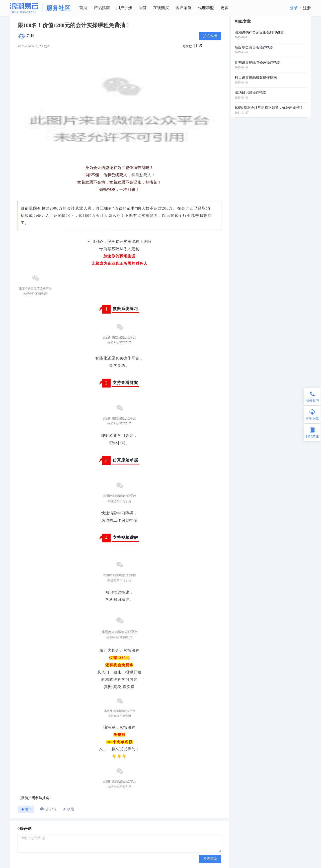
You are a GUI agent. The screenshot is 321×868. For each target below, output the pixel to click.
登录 (294, 8)
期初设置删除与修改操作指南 (258, 63)
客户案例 (184, 8)
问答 (143, 8)
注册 (307, 8)
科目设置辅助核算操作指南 (256, 78)
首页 (83, 8)
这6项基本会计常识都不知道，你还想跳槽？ (269, 108)
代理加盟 (206, 8)
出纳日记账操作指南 (251, 93)
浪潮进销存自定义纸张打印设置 (259, 32)
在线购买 (161, 8)
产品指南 (102, 8)
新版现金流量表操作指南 (254, 47)
